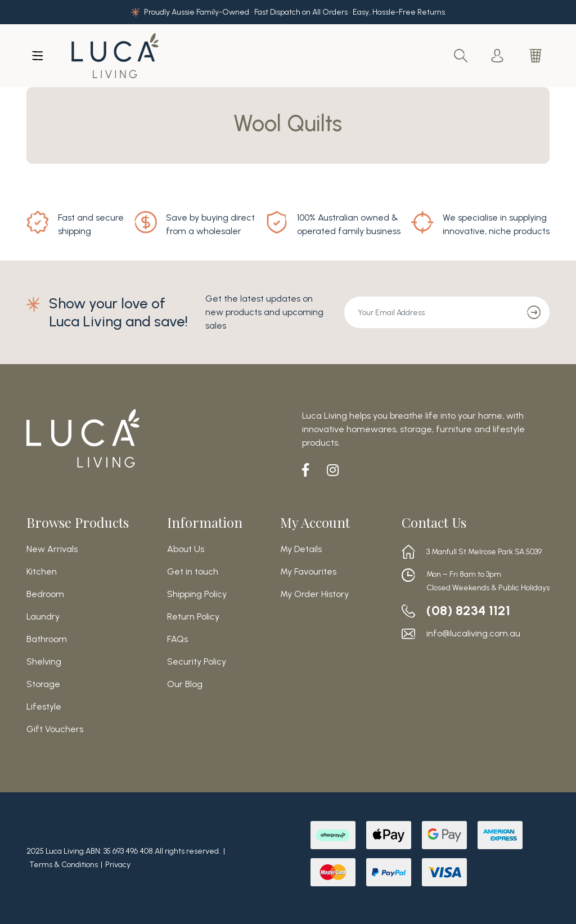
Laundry (43, 617)
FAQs (177, 639)
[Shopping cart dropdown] (537, 56)
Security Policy (197, 662)
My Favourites (308, 572)
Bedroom (45, 594)
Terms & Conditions (64, 865)
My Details (301, 549)
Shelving (44, 662)
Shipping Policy (197, 594)
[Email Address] (431, 312)
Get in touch (193, 572)
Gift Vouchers (55, 729)
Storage (43, 684)
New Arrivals (52, 549)
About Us (186, 549)
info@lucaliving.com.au (473, 634)
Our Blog (185, 684)
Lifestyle (44, 707)
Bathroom (47, 639)
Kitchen (42, 572)
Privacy (118, 865)
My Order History (314, 594)
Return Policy (193, 617)
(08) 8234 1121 (469, 611)
